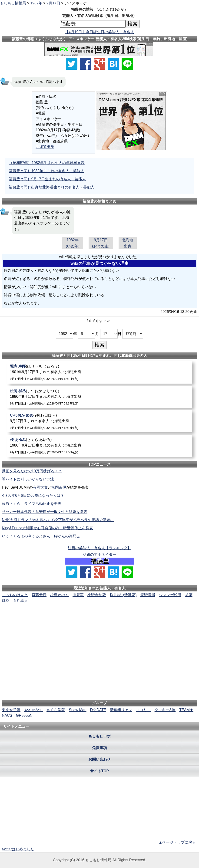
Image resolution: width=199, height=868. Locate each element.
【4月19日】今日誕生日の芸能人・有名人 (100, 32)
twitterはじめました (18, 849)
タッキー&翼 (165, 710)
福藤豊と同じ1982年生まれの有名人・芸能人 (46, 171)
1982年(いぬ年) (73, 243)
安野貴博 (148, 595)
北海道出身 (45, 147)
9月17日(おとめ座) (101, 243)
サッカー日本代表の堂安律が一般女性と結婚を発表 (45, 512)
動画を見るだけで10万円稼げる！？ (32, 471)
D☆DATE (98, 710)
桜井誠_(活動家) (123, 595)
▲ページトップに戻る (177, 842)
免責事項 (99, 748)
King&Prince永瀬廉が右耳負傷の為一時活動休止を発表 (47, 528)
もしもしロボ (99, 736)
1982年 (36, 3)
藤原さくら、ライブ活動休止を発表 (32, 504)
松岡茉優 (59, 487)
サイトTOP (100, 771)
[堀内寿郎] (99, 372)
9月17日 (53, 3)
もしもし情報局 (13, 3)
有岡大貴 (40, 487)
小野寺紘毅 (97, 595)
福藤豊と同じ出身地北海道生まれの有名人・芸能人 (52, 187)
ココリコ (143, 710)
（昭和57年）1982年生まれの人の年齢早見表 (47, 163)
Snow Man (78, 710)
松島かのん (60, 595)
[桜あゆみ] (99, 446)
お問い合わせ (99, 759)
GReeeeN (24, 715)
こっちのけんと (15, 595)
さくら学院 (56, 710)
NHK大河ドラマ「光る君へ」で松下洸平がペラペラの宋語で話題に (58, 520)
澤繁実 (78, 595)
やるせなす (33, 710)
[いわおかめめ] (99, 421)
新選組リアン (121, 710)
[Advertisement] (99, 618)
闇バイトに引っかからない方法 (28, 479)
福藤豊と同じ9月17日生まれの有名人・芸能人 (47, 179)
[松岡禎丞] (99, 397)
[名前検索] (93, 24)
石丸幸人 (20, 600)
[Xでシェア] (72, 64)
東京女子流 (11, 710)
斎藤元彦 (39, 595)
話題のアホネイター (99, 554)
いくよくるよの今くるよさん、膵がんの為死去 (41, 536)
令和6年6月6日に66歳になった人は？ (33, 495)
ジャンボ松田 (170, 595)
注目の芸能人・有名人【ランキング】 (99, 548)
